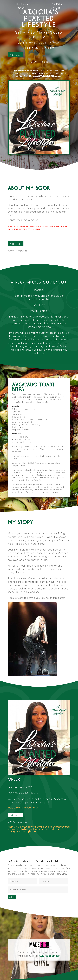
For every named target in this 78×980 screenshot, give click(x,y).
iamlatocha (41, 14)
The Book (22, 4)
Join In (56, 8)
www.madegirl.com (50, 956)
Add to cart (16, 55)
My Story (56, 4)
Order (22, 8)
